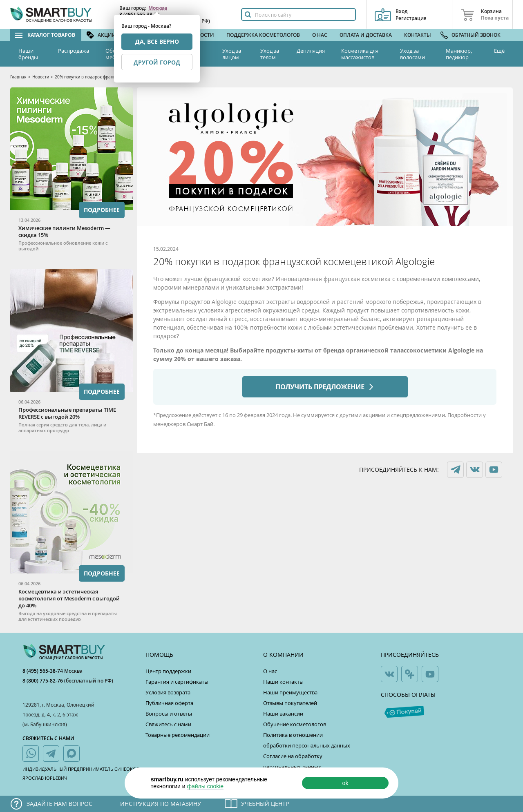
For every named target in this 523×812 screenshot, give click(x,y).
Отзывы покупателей (290, 703)
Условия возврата (168, 692)
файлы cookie (205, 786)
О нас (320, 35)
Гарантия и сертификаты (177, 682)
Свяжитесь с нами (168, 724)
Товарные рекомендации (178, 735)
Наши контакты (283, 682)
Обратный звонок (476, 35)
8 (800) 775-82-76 (43, 681)
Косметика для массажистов (360, 54)
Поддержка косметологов (263, 35)
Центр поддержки (168, 671)
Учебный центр (265, 804)
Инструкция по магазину (161, 804)
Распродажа (74, 51)
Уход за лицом (232, 54)
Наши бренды (28, 54)
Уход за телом (270, 54)
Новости (202, 35)
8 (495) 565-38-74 (43, 671)
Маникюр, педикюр (459, 54)
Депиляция (311, 51)
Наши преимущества (290, 692)
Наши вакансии (283, 714)
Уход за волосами (412, 54)
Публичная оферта (169, 703)
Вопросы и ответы (169, 714)
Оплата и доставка (366, 35)
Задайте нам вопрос (59, 804)
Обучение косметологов (295, 724)
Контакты (418, 35)
